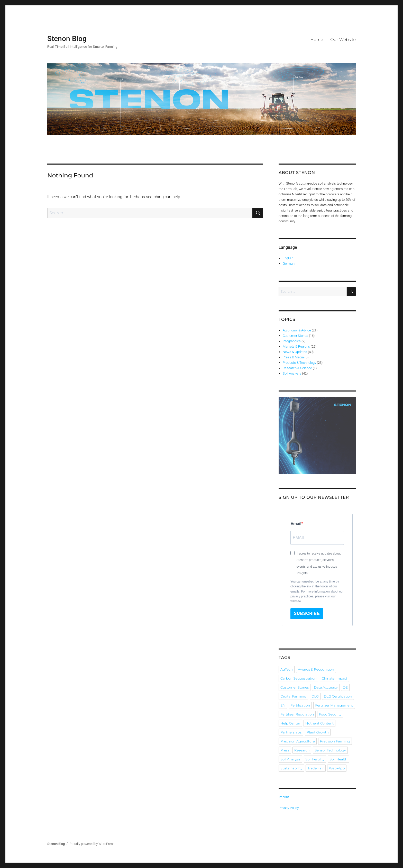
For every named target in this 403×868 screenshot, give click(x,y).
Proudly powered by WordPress (92, 844)
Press (285, 750)
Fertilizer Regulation (297, 714)
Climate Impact (334, 678)
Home (317, 40)
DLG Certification (338, 696)
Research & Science (297, 368)
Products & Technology (299, 363)
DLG (315, 696)
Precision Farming (335, 741)
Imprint (284, 797)
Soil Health (338, 759)
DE (345, 687)
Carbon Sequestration (298, 678)
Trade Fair (315, 768)
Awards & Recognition (316, 669)
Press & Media (293, 357)
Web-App (337, 768)
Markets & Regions (296, 346)
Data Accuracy (326, 687)
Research (302, 750)
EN (283, 705)
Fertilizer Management (334, 705)
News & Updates (295, 352)
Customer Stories (295, 336)
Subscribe (307, 613)
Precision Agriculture (298, 741)
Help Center (290, 723)
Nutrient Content (319, 723)
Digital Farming (293, 696)
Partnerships (291, 732)
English (288, 258)
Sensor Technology (330, 750)
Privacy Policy (289, 808)
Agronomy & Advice (297, 330)
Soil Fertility (315, 759)
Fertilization (300, 705)
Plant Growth (318, 732)
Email (296, 524)
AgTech (287, 669)
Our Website (343, 40)
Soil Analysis (292, 373)
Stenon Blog (67, 39)
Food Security (330, 714)
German (289, 264)
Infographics (292, 341)
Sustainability (291, 768)
